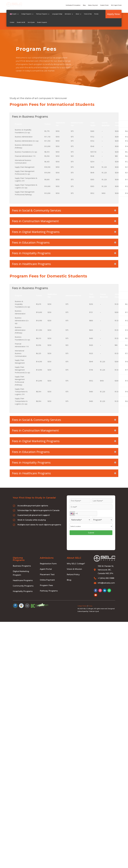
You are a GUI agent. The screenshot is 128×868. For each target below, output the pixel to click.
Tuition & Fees (86, 14)
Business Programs (22, 566)
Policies (95, 14)
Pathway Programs (40, 14)
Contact (102, 14)
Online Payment (47, 580)
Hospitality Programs (23, 592)
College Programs (25, 14)
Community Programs (23, 586)
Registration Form (48, 564)
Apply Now (115, 14)
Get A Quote (23, 22)
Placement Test (47, 575)
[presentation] (91, 542)
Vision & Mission (74, 569)
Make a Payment (93, 5)
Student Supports (34, 22)
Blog (84, 5)
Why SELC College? (76, 564)
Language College (56, 14)
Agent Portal (46, 569)
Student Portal (104, 5)
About (76, 14)
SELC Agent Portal (116, 5)
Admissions (66, 14)
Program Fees (46, 586)
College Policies (82, 606)
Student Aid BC (13, 22)
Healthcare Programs (23, 581)
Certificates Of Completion (73, 5)
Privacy (90, 606)
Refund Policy (73, 575)
